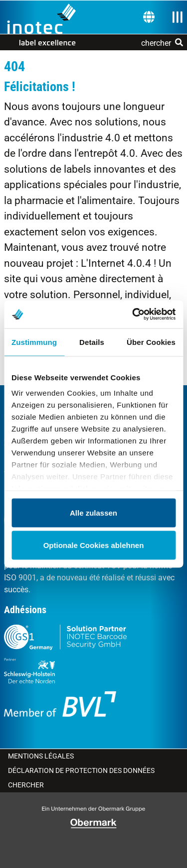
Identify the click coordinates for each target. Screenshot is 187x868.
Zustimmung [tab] (34, 342)
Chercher (26, 785)
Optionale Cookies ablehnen (94, 545)
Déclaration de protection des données (81, 770)
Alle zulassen (93, 512)
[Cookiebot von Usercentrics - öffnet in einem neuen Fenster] (133, 315)
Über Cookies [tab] (151, 342)
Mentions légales (41, 756)
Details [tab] (92, 342)
